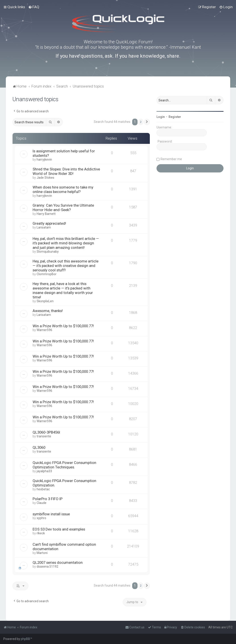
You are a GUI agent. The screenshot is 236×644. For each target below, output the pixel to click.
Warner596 (44, 330)
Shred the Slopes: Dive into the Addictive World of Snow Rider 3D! (66, 171)
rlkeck (41, 533)
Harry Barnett (46, 214)
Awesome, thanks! (48, 311)
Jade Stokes (45, 178)
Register (175, 117)
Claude (42, 503)
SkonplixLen (45, 301)
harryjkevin (44, 159)
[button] (147, 122)
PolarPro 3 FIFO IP (48, 499)
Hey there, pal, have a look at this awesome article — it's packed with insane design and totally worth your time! (63, 290)
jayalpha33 (44, 471)
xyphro (41, 518)
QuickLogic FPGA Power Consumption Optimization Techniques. (64, 465)
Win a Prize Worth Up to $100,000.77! (63, 326)
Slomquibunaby (48, 252)
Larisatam (44, 227)
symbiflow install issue (51, 514)
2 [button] (141, 122)
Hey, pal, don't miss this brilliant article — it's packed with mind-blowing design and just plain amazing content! (66, 243)
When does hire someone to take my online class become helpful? (63, 189)
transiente (44, 436)
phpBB (25, 639)
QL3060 (39, 447)
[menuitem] (34, 7)
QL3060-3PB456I (46, 432)
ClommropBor (47, 274)
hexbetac (43, 489)
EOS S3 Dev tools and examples (59, 529)
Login (161, 117)
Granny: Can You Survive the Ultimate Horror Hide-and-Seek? (63, 208)
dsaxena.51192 (47, 566)
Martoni (42, 553)
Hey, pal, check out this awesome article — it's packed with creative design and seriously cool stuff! (66, 266)
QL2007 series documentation (58, 562)
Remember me (171, 159)
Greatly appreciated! (49, 223)
